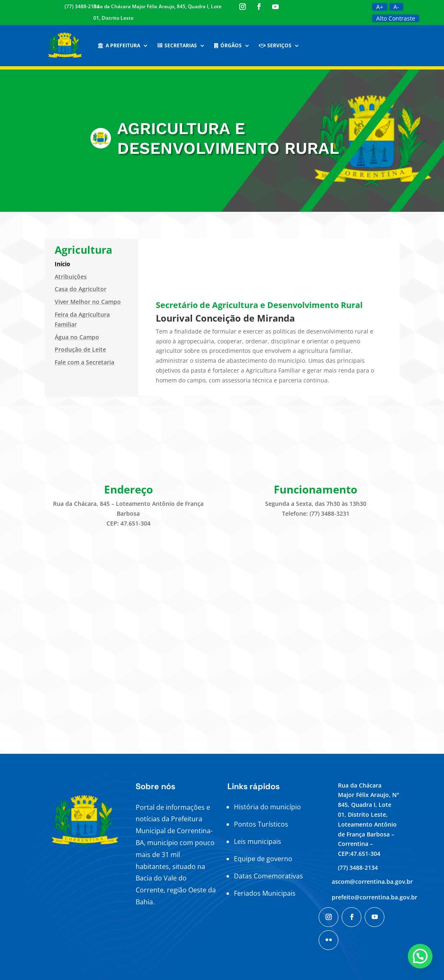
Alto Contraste (396, 18)
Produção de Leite (80, 349)
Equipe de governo (263, 859)
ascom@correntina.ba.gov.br (372, 882)
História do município (267, 807)
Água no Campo (77, 337)
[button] (420, 956)
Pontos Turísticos (261, 824)
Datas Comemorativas (268, 876)
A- (396, 7)
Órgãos (228, 45)
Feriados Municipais (265, 893)
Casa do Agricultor (81, 289)
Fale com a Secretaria (84, 362)
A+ (380, 7)
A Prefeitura (119, 45)
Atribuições (71, 277)
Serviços (275, 45)
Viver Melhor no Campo (88, 302)
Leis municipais (258, 841)
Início (62, 264)
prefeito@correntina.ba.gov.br (375, 897)
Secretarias (177, 45)
